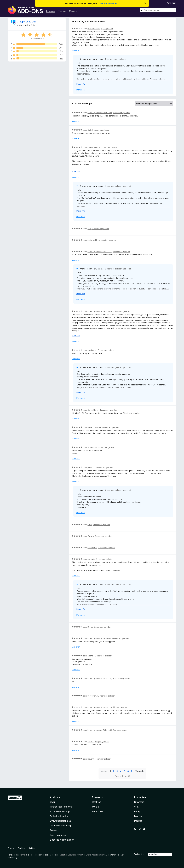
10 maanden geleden (121, 678)
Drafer (90, 627)
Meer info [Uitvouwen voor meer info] (81, 84)
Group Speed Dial (26, 22)
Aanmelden (171, 3)
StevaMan (92, 696)
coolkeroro (92, 350)
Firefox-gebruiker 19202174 (99, 678)
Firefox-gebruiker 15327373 (100, 252)
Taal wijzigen (140, 854)
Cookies (21, 848)
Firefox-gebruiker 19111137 (99, 638)
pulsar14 (91, 467)
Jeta (89, 229)
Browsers (139, 802)
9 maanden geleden (107, 548)
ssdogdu (91, 559)
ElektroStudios (94, 147)
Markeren (76, 50)
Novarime (92, 759)
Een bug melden (58, 835)
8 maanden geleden (103, 536)
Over (53, 802)
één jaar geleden (120, 707)
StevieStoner (93, 410)
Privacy (11, 848)
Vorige (104, 771)
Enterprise (97, 811)
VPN (137, 807)
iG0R (90, 525)
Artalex (91, 741)
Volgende (140, 771)
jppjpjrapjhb (93, 240)
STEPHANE (92, 447)
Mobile (96, 807)
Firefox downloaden (108, 3)
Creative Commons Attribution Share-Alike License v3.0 (84, 855)
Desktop (97, 802)
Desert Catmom (94, 427)
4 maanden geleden (110, 147)
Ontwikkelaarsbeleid (61, 821)
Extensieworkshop (60, 811)
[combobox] (158, 10)
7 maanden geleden (104, 467)
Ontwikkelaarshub (60, 816)
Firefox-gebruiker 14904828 (100, 113)
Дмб (89, 130)
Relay (137, 811)
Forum (53, 830)
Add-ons (55, 797)
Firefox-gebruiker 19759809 (100, 311)
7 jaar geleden (107, 29)
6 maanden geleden (108, 410)
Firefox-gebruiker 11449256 (100, 707)
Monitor (138, 816)
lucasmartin (92, 548)
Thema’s (62, 11)
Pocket (138, 821)
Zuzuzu (91, 536)
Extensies (51, 11)
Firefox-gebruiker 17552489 (100, 730)
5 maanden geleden (121, 252)
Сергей (91, 656)
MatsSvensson (94, 29)
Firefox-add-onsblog (61, 807)
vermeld (23, 855)
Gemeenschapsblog (60, 826)
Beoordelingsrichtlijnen (62, 840)
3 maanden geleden (121, 113)
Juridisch (32, 848)
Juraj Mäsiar (29, 25)
